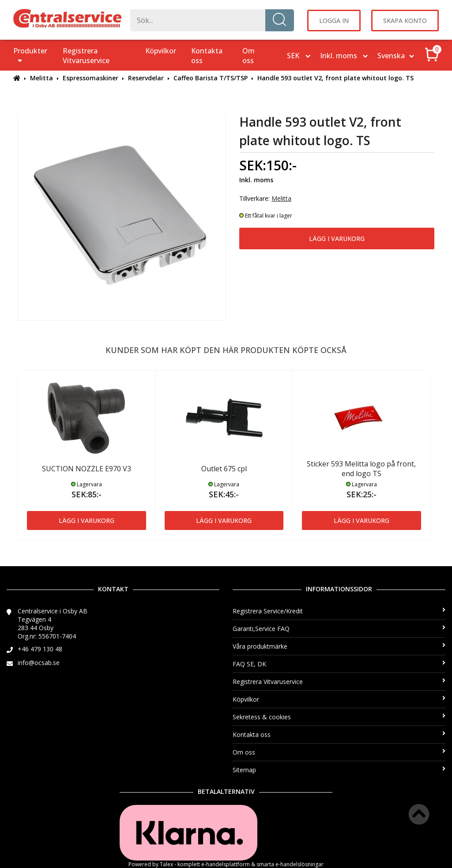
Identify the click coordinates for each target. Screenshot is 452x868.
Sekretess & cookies (339, 717)
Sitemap (339, 770)
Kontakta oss (207, 56)
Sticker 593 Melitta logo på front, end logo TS (361, 469)
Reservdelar (146, 78)
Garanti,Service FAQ (339, 629)
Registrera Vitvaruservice (86, 56)
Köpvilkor (161, 51)
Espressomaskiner (90, 78)
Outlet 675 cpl (224, 469)
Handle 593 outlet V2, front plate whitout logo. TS (335, 78)
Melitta (41, 78)
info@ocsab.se (39, 663)
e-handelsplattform (226, 864)
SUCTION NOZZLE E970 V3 (87, 469)
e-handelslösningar (299, 864)
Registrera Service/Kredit (339, 611)
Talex (166, 864)
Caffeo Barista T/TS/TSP (211, 78)
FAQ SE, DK (339, 664)
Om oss (249, 56)
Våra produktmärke (339, 646)
